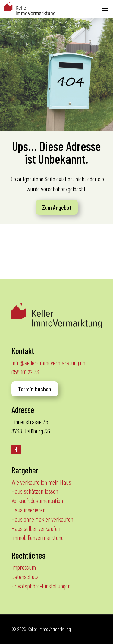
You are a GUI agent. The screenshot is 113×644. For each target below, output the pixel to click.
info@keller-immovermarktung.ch (48, 362)
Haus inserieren (28, 510)
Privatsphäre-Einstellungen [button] (41, 586)
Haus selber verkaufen (36, 528)
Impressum (24, 567)
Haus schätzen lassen (35, 491)
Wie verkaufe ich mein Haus (41, 482)
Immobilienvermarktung (38, 537)
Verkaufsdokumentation (37, 500)
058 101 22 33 (25, 372)
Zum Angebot (57, 207)
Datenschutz (25, 576)
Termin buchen (35, 389)
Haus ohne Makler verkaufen (42, 519)
